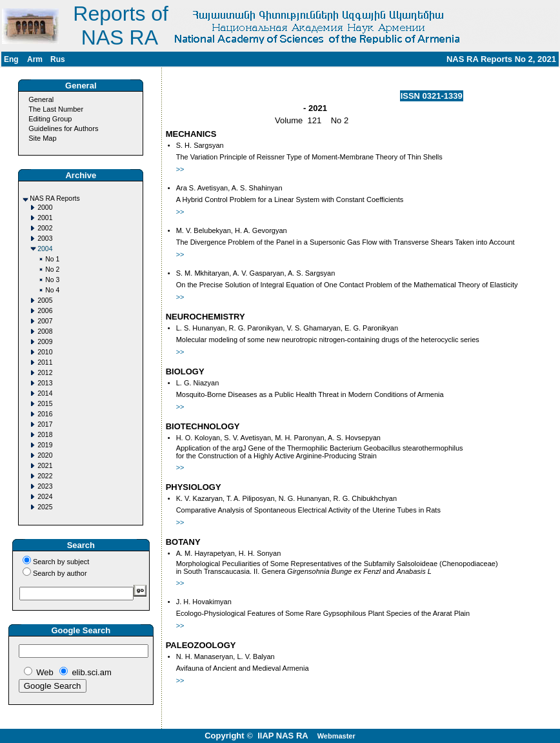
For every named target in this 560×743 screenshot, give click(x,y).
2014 (45, 393)
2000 (45, 208)
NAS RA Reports (55, 198)
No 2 (52, 270)
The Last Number (56, 109)
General (41, 99)
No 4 (52, 290)
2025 (45, 507)
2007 (45, 321)
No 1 (52, 259)
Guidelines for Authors (63, 128)
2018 (45, 435)
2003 (45, 239)
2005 (45, 300)
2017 (45, 424)
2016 (45, 414)
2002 (45, 228)
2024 (45, 497)
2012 (45, 373)
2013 (45, 383)
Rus (58, 59)
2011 (45, 362)
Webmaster (336, 736)
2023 (45, 486)
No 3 (52, 280)
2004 (45, 249)
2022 (45, 476)
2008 (45, 331)
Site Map (42, 138)
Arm (35, 59)
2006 (45, 311)
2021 (45, 466)
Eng (11, 59)
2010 (45, 352)
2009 (45, 342)
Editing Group (50, 119)
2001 (45, 218)
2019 (45, 445)
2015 (45, 404)
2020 (45, 455)
